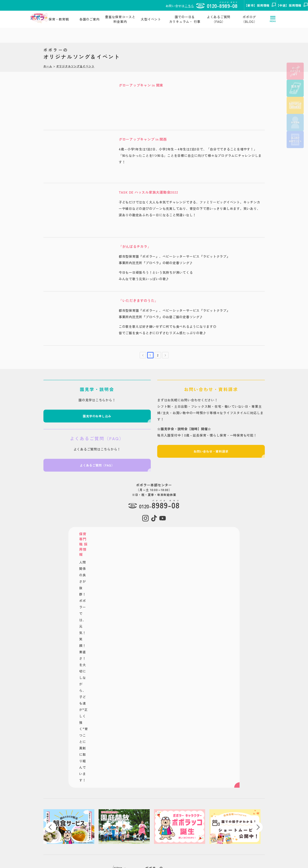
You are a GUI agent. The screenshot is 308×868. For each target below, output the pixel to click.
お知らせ (102, 819)
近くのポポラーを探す (295, 71)
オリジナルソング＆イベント (75, 57)
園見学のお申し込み (96, 420)
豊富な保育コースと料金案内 (120, 19)
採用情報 (295, 122)
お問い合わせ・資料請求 (212, 455)
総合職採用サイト (249, 781)
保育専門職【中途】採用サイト (257, 775)
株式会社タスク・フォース (50, 823)
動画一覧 (102, 825)
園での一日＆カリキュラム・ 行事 (185, 19)
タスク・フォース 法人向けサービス (189, 781)
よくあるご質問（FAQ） (219, 19)
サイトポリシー (40, 829)
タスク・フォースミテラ (181, 775)
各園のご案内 (90, 19)
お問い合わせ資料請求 (295, 105)
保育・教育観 (59, 19)
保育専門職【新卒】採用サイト (257, 769)
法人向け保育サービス (295, 139)
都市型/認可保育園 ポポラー (115, 762)
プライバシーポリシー (45, 834)
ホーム (48, 57)
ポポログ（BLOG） (249, 19)
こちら (134, 6)
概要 (190, 832)
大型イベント (151, 19)
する (295, 88)
